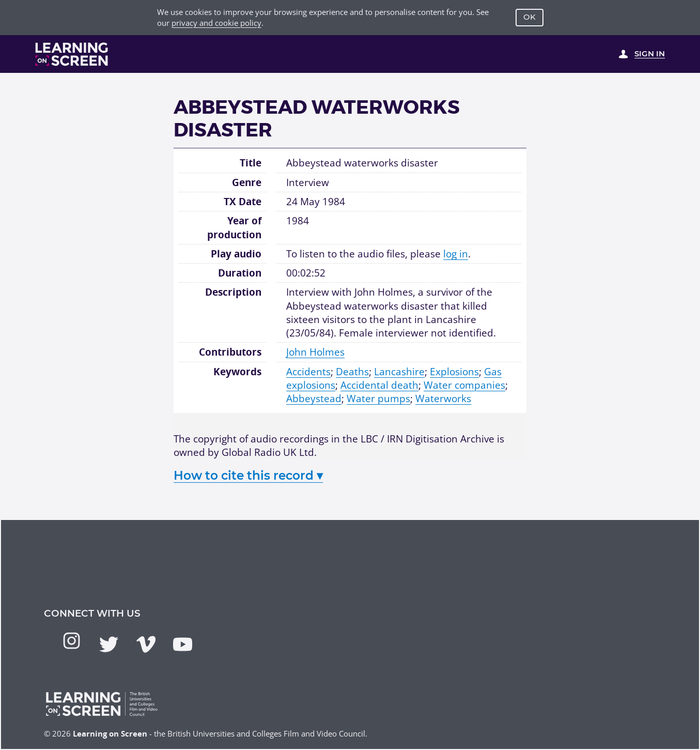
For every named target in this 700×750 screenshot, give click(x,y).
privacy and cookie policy (216, 23)
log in (456, 254)
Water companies (464, 385)
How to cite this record (248, 476)
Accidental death (379, 385)
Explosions (454, 371)
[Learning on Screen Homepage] (72, 54)
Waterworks (443, 398)
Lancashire (399, 371)
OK (530, 17)
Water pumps (378, 398)
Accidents (308, 371)
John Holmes (315, 352)
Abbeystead (314, 398)
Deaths (352, 371)
